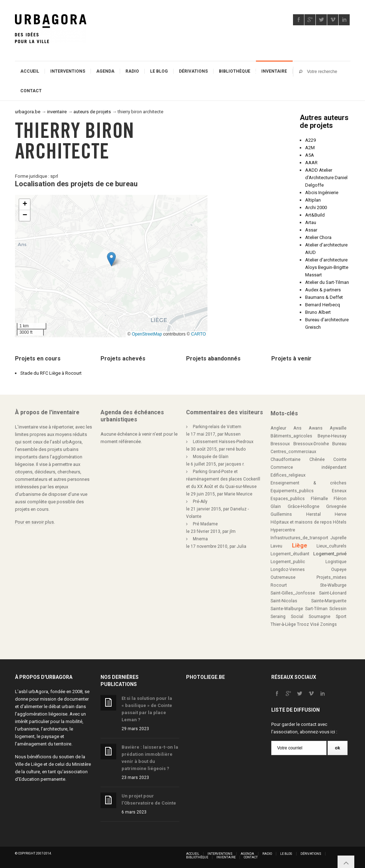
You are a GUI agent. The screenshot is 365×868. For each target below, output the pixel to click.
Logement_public (288, 562)
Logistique (336, 562)
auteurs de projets (92, 112)
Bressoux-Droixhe (311, 444)
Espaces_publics (288, 499)
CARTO (199, 334)
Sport (341, 617)
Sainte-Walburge (287, 609)
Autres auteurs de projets (324, 121)
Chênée (317, 459)
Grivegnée (336, 506)
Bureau (339, 444)
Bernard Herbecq (323, 305)
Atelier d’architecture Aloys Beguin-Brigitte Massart (327, 267)
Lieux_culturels (331, 546)
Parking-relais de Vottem (217, 427)
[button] (111, 259)
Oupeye (339, 570)
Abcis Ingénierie (322, 193)
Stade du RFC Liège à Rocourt (51, 373)
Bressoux (280, 444)
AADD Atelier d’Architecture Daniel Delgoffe (326, 178)
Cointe (340, 459)
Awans (316, 428)
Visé (315, 624)
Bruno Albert (318, 312)
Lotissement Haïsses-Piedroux (223, 442)
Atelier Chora (318, 237)
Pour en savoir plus (34, 522)
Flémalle (319, 499)
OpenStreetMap (147, 334)
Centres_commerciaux (293, 452)
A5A (310, 155)
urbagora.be (28, 112)
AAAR (311, 163)
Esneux (339, 491)
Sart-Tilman (316, 609)
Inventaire (274, 71)
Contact (31, 91)
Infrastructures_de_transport (299, 538)
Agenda (105, 71)
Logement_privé (330, 554)
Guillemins (281, 514)
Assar (311, 230)
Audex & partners (323, 290)
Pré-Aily (200, 501)
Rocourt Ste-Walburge (309, 585)
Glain (276, 506)
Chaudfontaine (286, 459)
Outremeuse (283, 577)
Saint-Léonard (333, 593)
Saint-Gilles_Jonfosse (293, 593)
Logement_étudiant (290, 554)
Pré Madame (205, 524)
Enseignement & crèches (309, 483)
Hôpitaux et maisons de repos (301, 522)
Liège (300, 545)
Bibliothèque (235, 71)
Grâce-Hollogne (304, 506)
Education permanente (42, 779)
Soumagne (320, 617)
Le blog (159, 71)
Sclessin (338, 609)
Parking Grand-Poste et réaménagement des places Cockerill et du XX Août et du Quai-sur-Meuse (223, 479)
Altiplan (313, 200)
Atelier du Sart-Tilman (327, 282)
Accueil (30, 71)
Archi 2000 (316, 207)
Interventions (68, 71)
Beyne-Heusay (332, 436)
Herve (341, 514)
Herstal (313, 514)
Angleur (278, 428)
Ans (297, 428)
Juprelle (338, 538)
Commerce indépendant (309, 467)
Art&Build (315, 215)
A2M (310, 148)
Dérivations (193, 71)
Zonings (328, 624)
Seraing (278, 617)
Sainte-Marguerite (329, 601)
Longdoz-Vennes (288, 570)
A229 (310, 140)
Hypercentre (283, 530)
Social (297, 617)
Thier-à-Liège (283, 624)
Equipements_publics (292, 491)
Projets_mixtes (331, 577)
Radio (132, 71)
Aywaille (338, 428)
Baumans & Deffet (324, 297)
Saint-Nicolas (284, 601)
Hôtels (340, 522)
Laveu (276, 546)
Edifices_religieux (288, 475)
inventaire (57, 112)
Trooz (303, 624)
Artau (311, 222)
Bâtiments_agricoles (291, 436)
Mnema (200, 539)
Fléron (340, 499)
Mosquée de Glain (211, 457)
